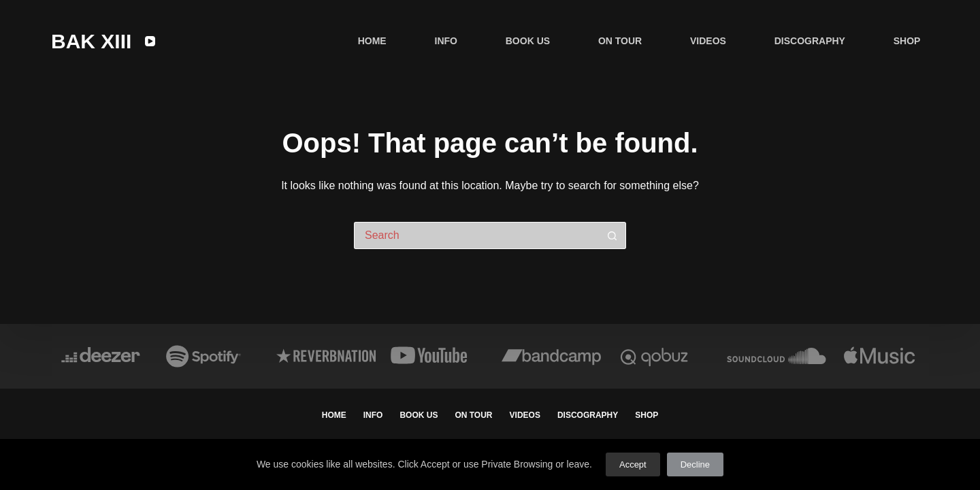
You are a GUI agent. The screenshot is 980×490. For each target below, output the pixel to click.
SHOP (907, 41)
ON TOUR (620, 41)
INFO (446, 41)
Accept (633, 464)
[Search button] (612, 235)
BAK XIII (91, 41)
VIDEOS (708, 41)
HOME (372, 41)
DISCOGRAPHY (810, 41)
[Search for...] (476, 235)
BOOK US (528, 41)
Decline (695, 464)
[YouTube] (150, 41)
